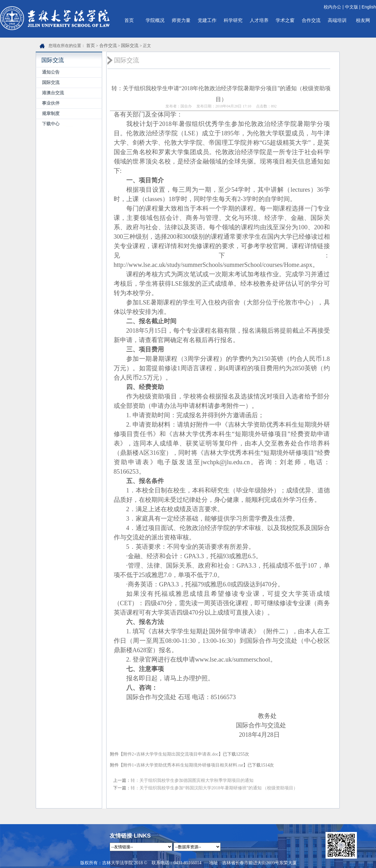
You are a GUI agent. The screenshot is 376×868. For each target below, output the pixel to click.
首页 (129, 20)
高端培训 (337, 20)
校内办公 (332, 7)
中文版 (352, 7)
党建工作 (207, 20)
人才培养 (259, 20)
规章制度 (51, 114)
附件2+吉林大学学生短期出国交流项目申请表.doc (171, 754)
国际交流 (130, 46)
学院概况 (155, 20)
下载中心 (51, 124)
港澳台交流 (53, 93)
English (369, 7)
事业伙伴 (51, 103)
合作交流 (311, 20)
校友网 (363, 20)
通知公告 (51, 72)
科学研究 (233, 20)
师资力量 (181, 20)
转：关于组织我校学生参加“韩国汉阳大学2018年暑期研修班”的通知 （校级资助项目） (214, 788)
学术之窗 (285, 20)
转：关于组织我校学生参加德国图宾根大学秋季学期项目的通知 (192, 780)
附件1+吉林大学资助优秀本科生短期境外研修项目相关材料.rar (183, 765)
